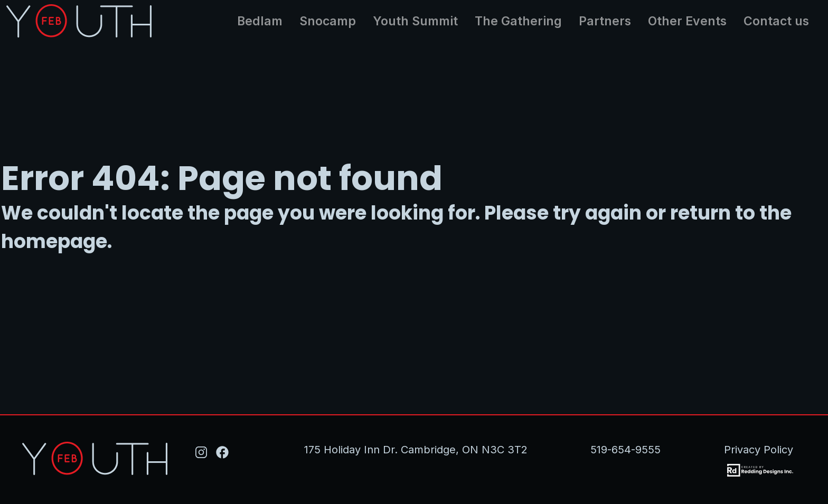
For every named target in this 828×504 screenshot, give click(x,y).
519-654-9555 (625, 450)
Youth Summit (415, 21)
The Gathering (518, 21)
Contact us (776, 21)
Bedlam (260, 21)
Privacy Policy (759, 450)
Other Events (687, 21)
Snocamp (328, 21)
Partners (605, 21)
